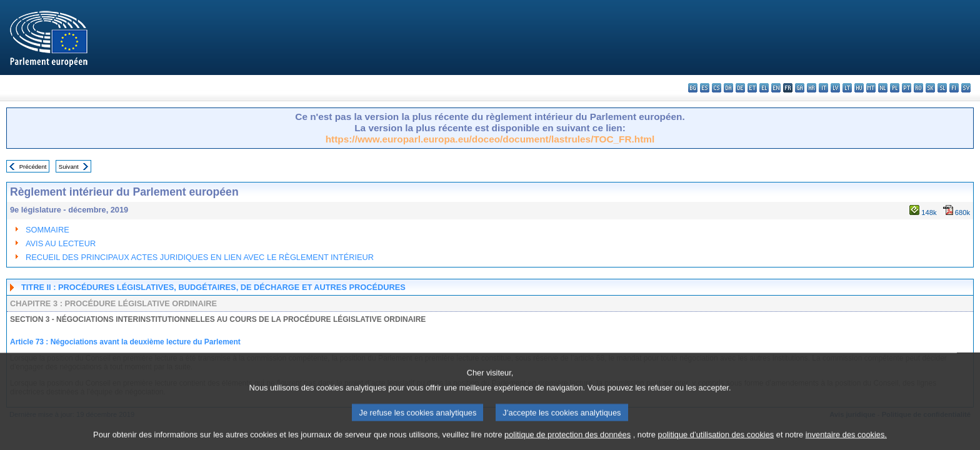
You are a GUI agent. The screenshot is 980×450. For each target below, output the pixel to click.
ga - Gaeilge (800, 88)
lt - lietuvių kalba (847, 88)
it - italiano (823, 88)
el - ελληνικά (764, 88)
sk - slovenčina (930, 88)
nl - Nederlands (883, 88)
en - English (776, 88)
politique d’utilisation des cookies (716, 440)
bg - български (693, 88)
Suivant (69, 167)
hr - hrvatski (812, 88)
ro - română (918, 88)
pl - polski (895, 88)
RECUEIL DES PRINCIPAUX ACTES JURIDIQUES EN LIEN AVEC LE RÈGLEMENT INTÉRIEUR (200, 257)
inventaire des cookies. (846, 440)
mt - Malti (871, 88)
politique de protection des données (567, 440)
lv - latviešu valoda (835, 88)
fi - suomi (954, 88)
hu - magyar (859, 88)
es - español (705, 88)
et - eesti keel (752, 88)
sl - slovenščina (942, 88)
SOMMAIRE (47, 230)
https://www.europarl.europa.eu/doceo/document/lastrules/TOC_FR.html (490, 139)
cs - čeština (717, 88)
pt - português (907, 88)
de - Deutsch (740, 88)
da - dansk (728, 88)
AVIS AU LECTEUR (61, 243)
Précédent (33, 167)
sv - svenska (966, 88)
